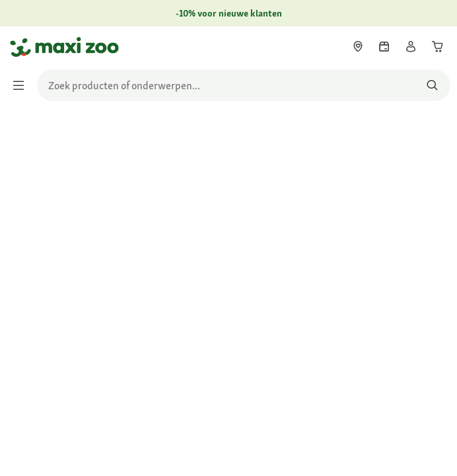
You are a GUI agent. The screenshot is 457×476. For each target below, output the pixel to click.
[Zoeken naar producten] (432, 85)
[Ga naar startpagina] (22, 47)
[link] (358, 46)
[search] (244, 85)
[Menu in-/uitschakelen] (22, 85)
